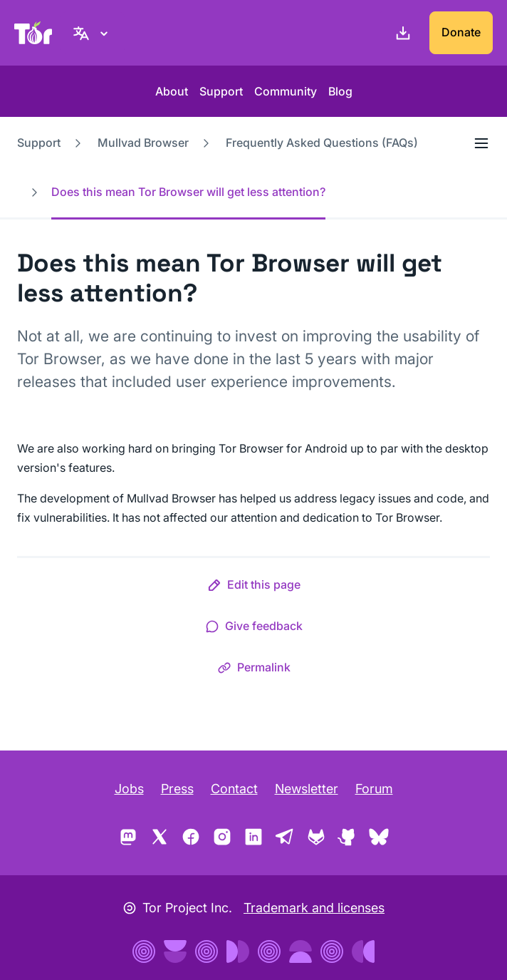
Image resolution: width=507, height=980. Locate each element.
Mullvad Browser (143, 143)
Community (286, 91)
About (172, 91)
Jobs (129, 789)
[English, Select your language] (93, 33)
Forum (374, 789)
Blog (340, 91)
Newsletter (307, 789)
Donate (461, 32)
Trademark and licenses (314, 908)
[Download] (400, 33)
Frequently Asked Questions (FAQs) (322, 143)
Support (221, 91)
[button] (254, 587)
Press (177, 789)
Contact (234, 789)
